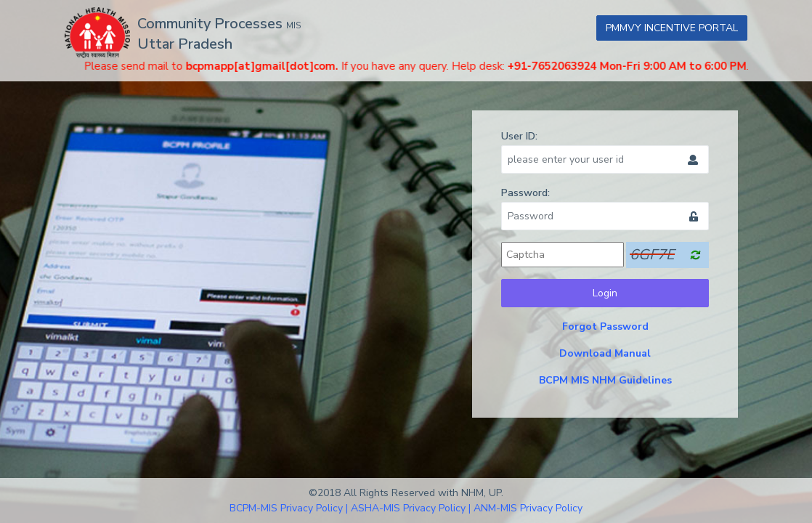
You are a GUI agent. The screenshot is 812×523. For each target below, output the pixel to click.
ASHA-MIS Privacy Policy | (411, 508)
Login (605, 293)
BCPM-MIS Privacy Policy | (289, 508)
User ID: (519, 136)
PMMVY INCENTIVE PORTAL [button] (672, 28)
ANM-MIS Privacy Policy (528, 508)
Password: (525, 193)
